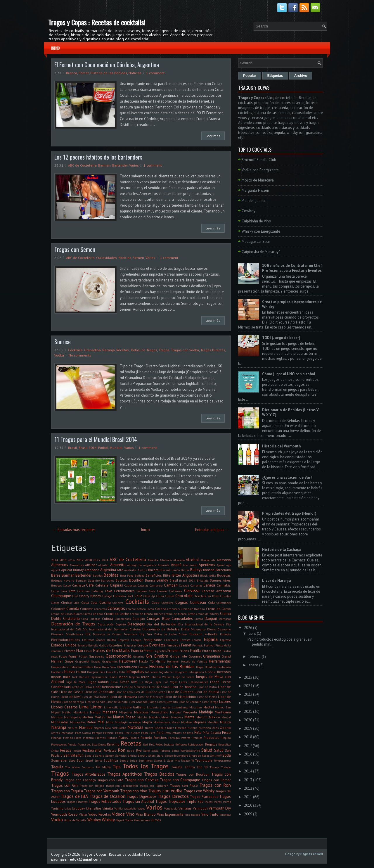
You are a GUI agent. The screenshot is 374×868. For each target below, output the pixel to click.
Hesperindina (60, 667)
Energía (136, 640)
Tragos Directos (213, 350)
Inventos (224, 672)
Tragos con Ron (215, 785)
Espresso (225, 640)
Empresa (123, 640)
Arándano (92, 570)
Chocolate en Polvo (206, 596)
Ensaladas (171, 640)
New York (111, 728)
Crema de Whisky (208, 614)
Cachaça (79, 585)
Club (76, 603)
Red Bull (149, 744)
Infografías (135, 672)
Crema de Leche (117, 614)
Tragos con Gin (64, 785)
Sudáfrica (111, 760)
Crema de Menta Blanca (147, 614)
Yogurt (120, 820)
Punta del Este (88, 744)
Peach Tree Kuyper (128, 733)
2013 (248, 780)
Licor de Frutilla (207, 692)
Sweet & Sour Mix (167, 760)
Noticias (135, 73)
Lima (84, 707)
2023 (96, 560)
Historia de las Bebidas (109, 73)
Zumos (156, 820)
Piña (198, 733)
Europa (143, 645)
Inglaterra (166, 672)
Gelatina (139, 656)
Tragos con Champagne (180, 780)
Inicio (56, 48)
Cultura (108, 619)
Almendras (77, 565)
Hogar (200, 667)
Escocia (197, 640)
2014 (55, 560)
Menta (189, 717)
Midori (91, 722)
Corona (161, 609)
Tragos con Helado (92, 786)
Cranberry (174, 609)
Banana (209, 570)
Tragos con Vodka (185, 350)
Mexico (202, 717)
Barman (104, 165)
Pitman (68, 738)
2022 (248, 703)
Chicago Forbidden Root (118, 596)
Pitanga (56, 738)
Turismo (57, 808)
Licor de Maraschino (180, 697)
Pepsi (144, 733)
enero (253, 665)
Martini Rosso (124, 717)
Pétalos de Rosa (182, 733)
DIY (88, 634)
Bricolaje (202, 580)
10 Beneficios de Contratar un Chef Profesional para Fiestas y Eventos (292, 268)
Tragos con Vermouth (102, 791)
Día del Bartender (161, 624)
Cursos (199, 619)
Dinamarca (198, 629)
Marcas (175, 712)
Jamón (113, 677)
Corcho (130, 609)
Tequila (57, 767)
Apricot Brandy (72, 570)
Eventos (157, 645)
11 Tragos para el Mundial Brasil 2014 (96, 439)
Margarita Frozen (255, 190)
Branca (72, 73)
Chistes (170, 596)
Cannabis (224, 585)
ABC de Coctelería (82, 165)
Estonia (82, 645)
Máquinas (126, 712)
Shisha (132, 755)
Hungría (92, 672)
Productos (212, 738)
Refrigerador (196, 744)
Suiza (133, 760)
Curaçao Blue (158, 619)
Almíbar (91, 565)
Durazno (196, 634)
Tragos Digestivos (141, 797)
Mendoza (177, 717)
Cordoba (141, 609)
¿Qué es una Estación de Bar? (287, 477)
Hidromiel (76, 667)
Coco (156, 602)
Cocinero (118, 603)
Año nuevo (190, 565)
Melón (165, 717)
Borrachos (107, 580)
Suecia (124, 760)
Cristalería (71, 619)
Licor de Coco (124, 692)
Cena (152, 591)
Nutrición (205, 728)
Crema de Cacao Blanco (67, 614)
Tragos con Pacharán (154, 786)
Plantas (100, 738)
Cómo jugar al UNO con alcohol (289, 374)
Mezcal (226, 717)
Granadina (92, 350)
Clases (55, 603)
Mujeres (200, 722)
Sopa (72, 760)
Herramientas (220, 661)
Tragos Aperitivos (125, 774)
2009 (248, 814)
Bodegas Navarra (63, 580)
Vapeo (141, 808)
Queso (102, 744)
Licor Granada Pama (143, 702)
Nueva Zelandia (156, 728)
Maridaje (206, 712)
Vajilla (118, 808)
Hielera (88, 667)
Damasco (225, 619)
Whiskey (94, 820)
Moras (176, 722)
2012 (248, 788)
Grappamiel (110, 661)
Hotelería (57, 672)
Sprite (98, 760)
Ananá (176, 565)
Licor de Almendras (135, 687)
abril (252, 633)
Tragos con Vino (134, 791)
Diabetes (135, 629)
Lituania (153, 707)
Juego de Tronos (184, 677)
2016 (71, 560)
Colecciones (224, 603)
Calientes (130, 585)
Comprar (86, 609)
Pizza (78, 738)
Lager (157, 682)
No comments (80, 355)
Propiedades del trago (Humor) (289, 513)
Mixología (121, 722)
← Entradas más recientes (74, 530)
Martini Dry (103, 717)
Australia (130, 570)
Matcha (142, 717)
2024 (105, 560)
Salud (207, 750)
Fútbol (103, 448)
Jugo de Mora (76, 682)
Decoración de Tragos (73, 624)
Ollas (215, 728)
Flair (80, 651)
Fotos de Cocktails (111, 650)
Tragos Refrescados (105, 802)
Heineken (173, 661)
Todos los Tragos (144, 350)
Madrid (209, 707)
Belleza (140, 575)
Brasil (73, 448)
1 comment (155, 73)
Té (192, 760)
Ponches (160, 738)
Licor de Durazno (180, 692)
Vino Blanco (146, 814)
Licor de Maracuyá (151, 697)
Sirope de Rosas (199, 755)
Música (225, 722)
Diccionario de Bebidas (161, 629)
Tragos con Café (110, 780)
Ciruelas (226, 596)
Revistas (110, 750)
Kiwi (134, 682)
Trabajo (226, 767)
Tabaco (185, 760)
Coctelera (168, 603)
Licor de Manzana (123, 697)
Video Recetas (100, 814)
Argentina (108, 570)
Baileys (196, 570)
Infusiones (152, 672)
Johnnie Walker (161, 677)
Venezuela (171, 808)
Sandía (100, 755)
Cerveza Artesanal (216, 591)
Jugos (92, 682)
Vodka (59, 355)
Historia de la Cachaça (281, 550)
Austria (142, 570)
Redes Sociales (165, 744)
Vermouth (200, 808)
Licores (225, 702)
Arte (120, 570)
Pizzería (88, 738)
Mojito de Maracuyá (258, 180)
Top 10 (202, 767)
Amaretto (118, 565)
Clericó (66, 602)
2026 (248, 628)
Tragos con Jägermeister (122, 786)
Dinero (212, 629)
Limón (96, 707)
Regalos (211, 744)
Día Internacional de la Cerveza (201, 624)
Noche (122, 728)
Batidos (98, 575)
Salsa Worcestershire (186, 751)
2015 (63, 560)
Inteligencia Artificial (202, 672)
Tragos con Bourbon (193, 774)
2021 (248, 711)
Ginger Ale (179, 656)
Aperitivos (207, 565)
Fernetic (198, 645)
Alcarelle (179, 560)
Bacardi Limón (170, 570)
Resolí (77, 751)
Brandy (162, 580)
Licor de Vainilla (117, 702)
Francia (137, 651)
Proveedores (59, 744)
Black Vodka (208, 575)
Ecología (225, 634)
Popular (250, 76)
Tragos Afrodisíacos (89, 774)
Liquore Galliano (133, 707)
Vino (130, 814)
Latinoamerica (199, 682)
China (160, 596)
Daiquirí (211, 619)
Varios (134, 165)
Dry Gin (146, 634)
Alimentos (60, 565)
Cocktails (75, 350)
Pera (152, 733)
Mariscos (57, 717)
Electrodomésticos (66, 640)
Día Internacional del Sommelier (105, 629)
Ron (122, 750)
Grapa (69, 661)
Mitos (110, 722)
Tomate (177, 767)
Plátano (112, 738)
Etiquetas (130, 645)
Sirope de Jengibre (176, 755)
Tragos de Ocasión (107, 796)
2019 (248, 728)
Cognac (182, 602)
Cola (211, 602)
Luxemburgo (180, 707)
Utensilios (94, 808)
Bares (56, 575)
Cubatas (95, 619)
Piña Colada (212, 733)
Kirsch (125, 682)
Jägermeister (99, 677)
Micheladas (60, 722)
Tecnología (204, 760)
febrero (255, 657)
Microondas (78, 722)
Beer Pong (127, 575)
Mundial (116, 448)
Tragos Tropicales (170, 802)
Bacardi (154, 570)
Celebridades (124, 591)
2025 (248, 677)
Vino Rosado (192, 815)
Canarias (196, 585)
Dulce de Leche (165, 634)
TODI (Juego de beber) (281, 338)
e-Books (211, 634)
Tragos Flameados (204, 797)
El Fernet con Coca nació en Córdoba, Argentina (107, 65)
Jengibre (134, 677)
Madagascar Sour (256, 242)
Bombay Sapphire (88, 580)
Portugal (174, 738)
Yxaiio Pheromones (137, 820)
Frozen (173, 651)
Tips (117, 767)
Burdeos (56, 585)
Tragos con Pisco (184, 785)
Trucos (208, 802)
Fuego (63, 656)
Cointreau (198, 602)
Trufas (218, 802)
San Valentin (73, 755)
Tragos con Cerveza (142, 780)
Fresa (148, 651)
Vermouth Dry (220, 808)
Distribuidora (74, 634)
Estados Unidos (64, 645)
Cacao (67, 585)
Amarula (164, 565)
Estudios (116, 645)
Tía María (103, 767)
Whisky (108, 819)
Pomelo (146, 738)
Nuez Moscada (177, 728)
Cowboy (249, 211)
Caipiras (116, 585)
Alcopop (205, 560)
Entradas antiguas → (212, 530)
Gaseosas (96, 656)
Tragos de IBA (74, 796)
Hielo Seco (109, 667)
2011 (248, 797)
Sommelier (59, 760)
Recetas (123, 350)
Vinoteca (225, 815)
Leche (215, 682)
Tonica (190, 767)
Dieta (185, 629)
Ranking (113, 744)
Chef (75, 596)
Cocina (105, 602)
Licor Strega (210, 702)
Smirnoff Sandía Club (259, 160)
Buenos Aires (220, 580)
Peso (168, 733)
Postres (186, 738)
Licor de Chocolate (99, 692)
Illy (116, 672)
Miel (101, 722)
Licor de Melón (207, 697)
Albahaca (166, 560)
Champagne (61, 596)
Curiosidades (107, 258)
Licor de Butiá (207, 687)
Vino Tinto (210, 814)
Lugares (165, 707)
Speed (89, 760)
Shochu (142, 755)
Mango (95, 712)
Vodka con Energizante (260, 170)
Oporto (225, 728)
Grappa (96, 661)
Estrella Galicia (98, 645)
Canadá (184, 585)
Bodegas (224, 575)
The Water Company (79, 767)
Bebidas (111, 575)
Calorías (143, 585)
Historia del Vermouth (281, 446)
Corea (150, 609)
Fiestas (70, 651)
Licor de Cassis (71, 692)
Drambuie (130, 634)
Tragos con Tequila (67, 791)
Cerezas (162, 591)
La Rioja (146, 682)
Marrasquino (72, 717)
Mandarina (81, 712)
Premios (197, 738)
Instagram (180, 672)
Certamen (176, 591)
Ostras (55, 733)
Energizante (153, 640)
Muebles (187, 722)
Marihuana (223, 712)
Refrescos (181, 744)
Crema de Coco (93, 614)
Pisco (226, 733)
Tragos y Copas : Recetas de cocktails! (97, 22)
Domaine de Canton (107, 634)
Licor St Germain (190, 702)
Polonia (134, 738)
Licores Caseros (64, 707)
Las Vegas (170, 682)
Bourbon (136, 580)
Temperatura (222, 760)
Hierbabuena (127, 667)
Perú (160, 733)
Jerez (145, 677)
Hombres (211, 667)
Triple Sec (195, 802)
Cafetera (102, 585)
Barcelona (223, 570)
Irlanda (56, 677)
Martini (88, 717)
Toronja (215, 767)
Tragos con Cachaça (80, 780)
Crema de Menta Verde (179, 614)
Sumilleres (146, 760)
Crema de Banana (193, 609)
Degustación (106, 624)
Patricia (108, 733)
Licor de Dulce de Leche (150, 692)
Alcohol (192, 560)
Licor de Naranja (73, 702)
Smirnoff (216, 755)
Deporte (121, 624)
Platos (123, 738)
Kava (114, 682)
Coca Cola (89, 602)
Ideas (109, 672)
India (122, 672)
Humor (81, 672)
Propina (226, 738)
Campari (171, 585)
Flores (88, 651)
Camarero (156, 585)
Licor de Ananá (159, 687)
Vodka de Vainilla (75, 820)
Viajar (83, 814)
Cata (72, 591)
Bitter (167, 575)
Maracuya (141, 712)
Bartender (120, 165)
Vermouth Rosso (64, 814)
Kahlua (103, 682)
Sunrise (63, 342)
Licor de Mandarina (95, 697)
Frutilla (196, 651)
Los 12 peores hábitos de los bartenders (98, 157)
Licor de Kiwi (71, 697)
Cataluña (84, 591)
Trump (227, 802)
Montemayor (162, 722)
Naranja (109, 350)
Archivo (301, 76)
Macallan (196, 707)
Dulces (183, 634)
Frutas (184, 651)
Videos (118, 814)
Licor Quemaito (167, 702)
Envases (185, 640)
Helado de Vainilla (194, 661)
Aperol (221, 565)
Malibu (67, 712)
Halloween (128, 661)
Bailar (185, 570)
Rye (139, 750)
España (211, 639)
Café (90, 585)
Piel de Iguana (253, 201)
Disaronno (224, 629)
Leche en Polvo (82, 687)
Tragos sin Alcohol (138, 802)
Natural (73, 728)
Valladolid (130, 808)
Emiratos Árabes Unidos (99, 640)
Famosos (173, 645)
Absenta (153, 560)
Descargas (136, 624)
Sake (146, 751)
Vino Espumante (170, 814)
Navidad (86, 728)
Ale (213, 560)
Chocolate (184, 596)
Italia (67, 677)
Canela (209, 585)
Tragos (164, 350)
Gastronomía (118, 656)
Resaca (66, 750)
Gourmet (195, 656)
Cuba (85, 619)
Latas (183, 682)
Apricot (56, 570)
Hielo (97, 667)
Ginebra (161, 656)
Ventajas (185, 808)
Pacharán (67, 733)
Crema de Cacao (218, 609)
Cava (109, 591)
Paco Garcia (83, 733)
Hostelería (224, 667)
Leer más (213, 136)
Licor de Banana (183, 687)
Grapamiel (82, 661)
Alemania (224, 560)
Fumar (73, 656)
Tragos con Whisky (199, 791)
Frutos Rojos (212, 651)
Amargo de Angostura (142, 565)
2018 (88, 560)
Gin (149, 656)
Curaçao (139, 619)
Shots (152, 755)
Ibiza (102, 672)
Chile (138, 596)
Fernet (84, 73)
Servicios (121, 755)
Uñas (68, 808)
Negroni (99, 728)
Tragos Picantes (77, 802)
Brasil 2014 (88, 448)
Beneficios (154, 575)
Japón (123, 677)
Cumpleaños (123, 619)
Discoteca (57, 634)
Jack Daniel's (81, 677)
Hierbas (143, 667)
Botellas (122, 580)
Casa (64, 591)
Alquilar (103, 565)
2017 (80, 560)
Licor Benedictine (107, 687)
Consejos (116, 608)
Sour (80, 760)
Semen (138, 258)
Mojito (147, 722)
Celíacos (142, 591)
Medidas (154, 717)
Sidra (160, 755)
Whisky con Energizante (261, 231)
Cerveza (192, 590)
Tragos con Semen (75, 249)
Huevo (70, 672)
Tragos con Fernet (216, 780)
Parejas (97, 733)
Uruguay (78, 808)
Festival (209, 645)
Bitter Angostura (186, 575)
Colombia (58, 609)
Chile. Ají (149, 596)
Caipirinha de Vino (256, 221)
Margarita (190, 712)
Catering (97, 591)
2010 (248, 805)
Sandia (89, 755)
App (228, 565)
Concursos (100, 609)
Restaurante (92, 750)
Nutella (193, 728)
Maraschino (159, 712)
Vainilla (108, 808)
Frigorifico (160, 651)
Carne (55, 591)
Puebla (72, 744)
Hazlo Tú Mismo (152, 661)
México (214, 717)
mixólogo (135, 722)
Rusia (131, 751)
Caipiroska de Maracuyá (261, 252)
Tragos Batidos (159, 774)
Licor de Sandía (95, 702)
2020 (248, 720)
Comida (73, 609)
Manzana (110, 712)
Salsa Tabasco (161, 751)
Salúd (219, 750)
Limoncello (111, 707)
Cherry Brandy (90, 596)
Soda (227, 755)
